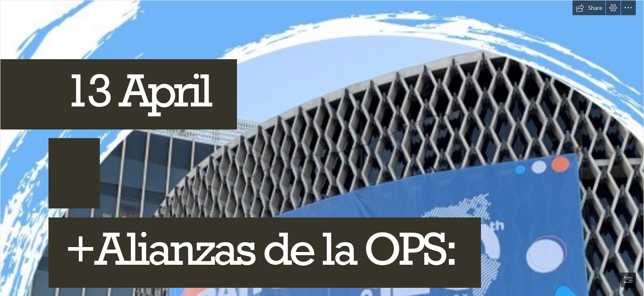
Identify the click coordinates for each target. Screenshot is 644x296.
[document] (322, 148)
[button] (589, 8)
